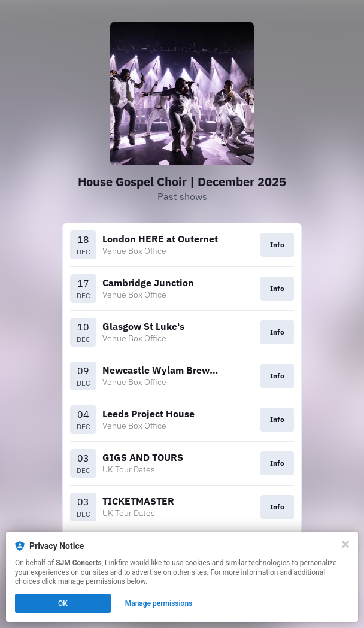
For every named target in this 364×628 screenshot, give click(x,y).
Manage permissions (159, 603)
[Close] (345, 544)
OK (63, 603)
